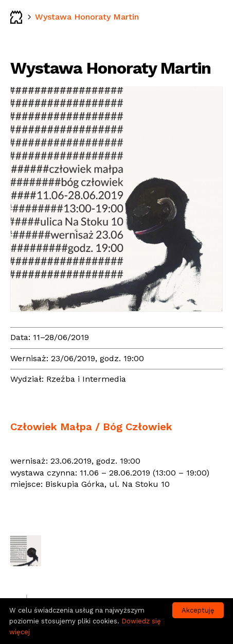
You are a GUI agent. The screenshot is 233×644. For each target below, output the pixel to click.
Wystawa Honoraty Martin (87, 17)
